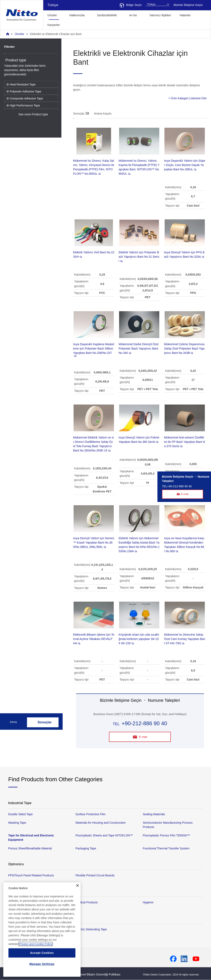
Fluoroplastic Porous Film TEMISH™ (166, 836)
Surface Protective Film (90, 814)
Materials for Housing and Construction (100, 823)
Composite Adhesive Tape (25, 98)
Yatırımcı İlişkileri (160, 15)
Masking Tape (17, 823)
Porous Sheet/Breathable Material (30, 848)
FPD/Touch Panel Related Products (31, 875)
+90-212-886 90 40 (144, 723)
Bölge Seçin (131, 5)
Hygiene (148, 903)
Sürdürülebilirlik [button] (107, 15)
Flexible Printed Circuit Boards (95, 875)
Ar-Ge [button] (133, 15)
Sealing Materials (154, 814)
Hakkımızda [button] (77, 15)
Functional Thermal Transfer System (166, 848)
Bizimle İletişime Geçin (188, 5)
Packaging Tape (86, 848)
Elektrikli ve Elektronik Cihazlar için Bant (56, 34)
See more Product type (33, 114)
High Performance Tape (23, 105)
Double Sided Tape (21, 814)
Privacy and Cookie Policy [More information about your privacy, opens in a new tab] (36, 961)
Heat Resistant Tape (21, 84)
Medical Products (87, 903)
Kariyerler (54, 25)
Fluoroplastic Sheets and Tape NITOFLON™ (104, 836)
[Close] (77, 903)
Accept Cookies (42, 970)
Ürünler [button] (52, 15)
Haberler (185, 15)
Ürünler (19, 34)
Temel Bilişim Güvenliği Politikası (99, 975)
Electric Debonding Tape (91, 930)
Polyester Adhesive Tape (24, 91)
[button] (71, 24)
